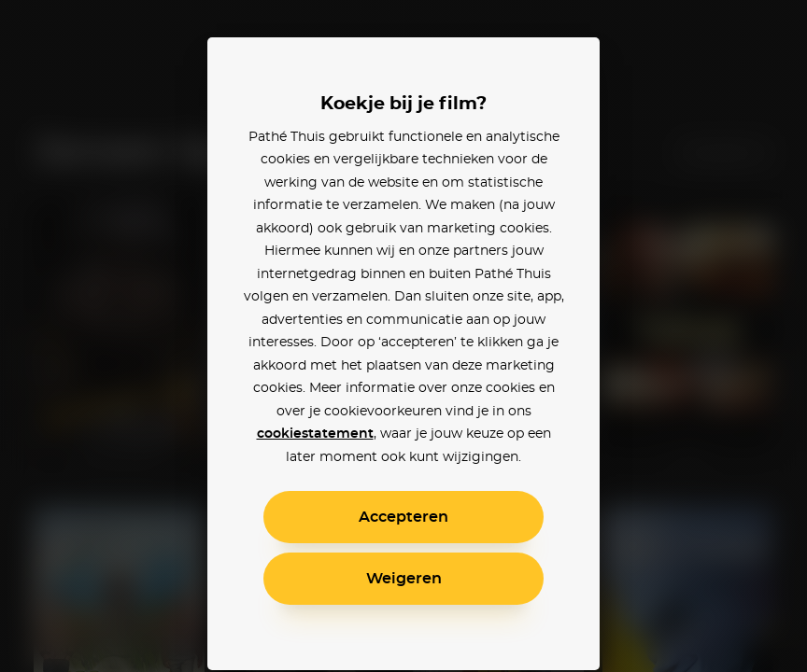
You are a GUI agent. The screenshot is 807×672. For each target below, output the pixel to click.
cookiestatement (315, 434)
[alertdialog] (403, 336)
